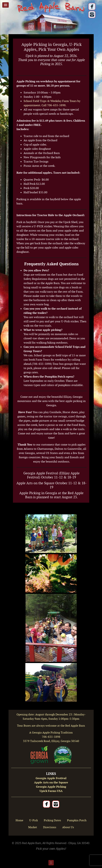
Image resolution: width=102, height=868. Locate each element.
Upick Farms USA (51, 791)
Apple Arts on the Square (51, 782)
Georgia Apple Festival (51, 778)
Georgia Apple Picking (51, 787)
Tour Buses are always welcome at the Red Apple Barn (51, 726)
